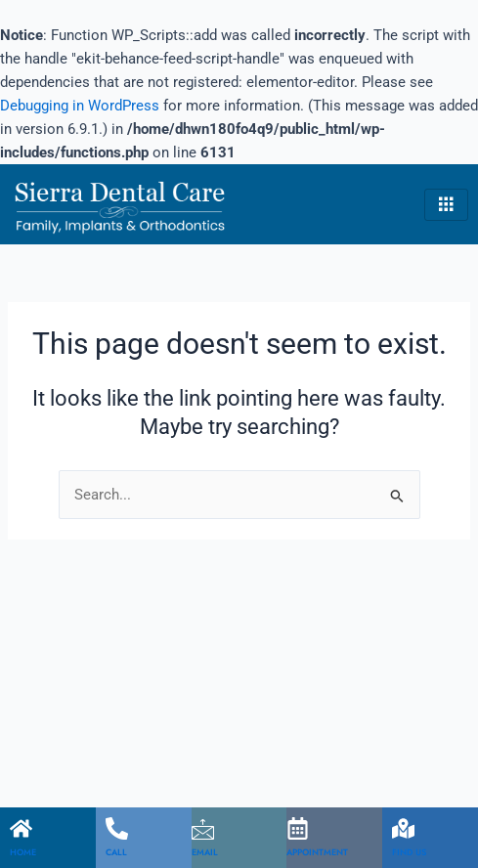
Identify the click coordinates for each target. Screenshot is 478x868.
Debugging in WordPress (80, 106)
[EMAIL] (203, 828)
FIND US (409, 852)
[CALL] (117, 828)
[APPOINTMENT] (298, 828)
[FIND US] (403, 828)
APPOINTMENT (317, 852)
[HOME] (21, 828)
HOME (23, 852)
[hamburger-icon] (446, 205)
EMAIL (205, 852)
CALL (116, 852)
